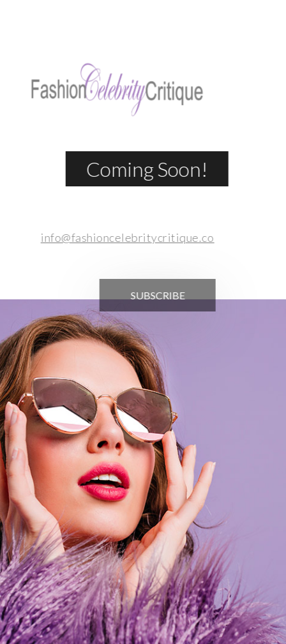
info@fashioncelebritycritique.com (126, 237)
